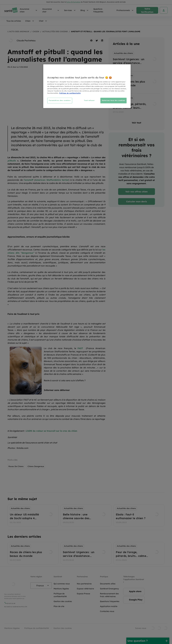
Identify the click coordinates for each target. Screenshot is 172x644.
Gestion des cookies (63, 628)
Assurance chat (51, 10)
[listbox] (137, 83)
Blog (85, 10)
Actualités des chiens (55, 32)
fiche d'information (73, 2)
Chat (43, 21)
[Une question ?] (148, 641)
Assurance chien (29, 10)
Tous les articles (14, 21)
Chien (30, 21)
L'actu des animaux (18, 32)
